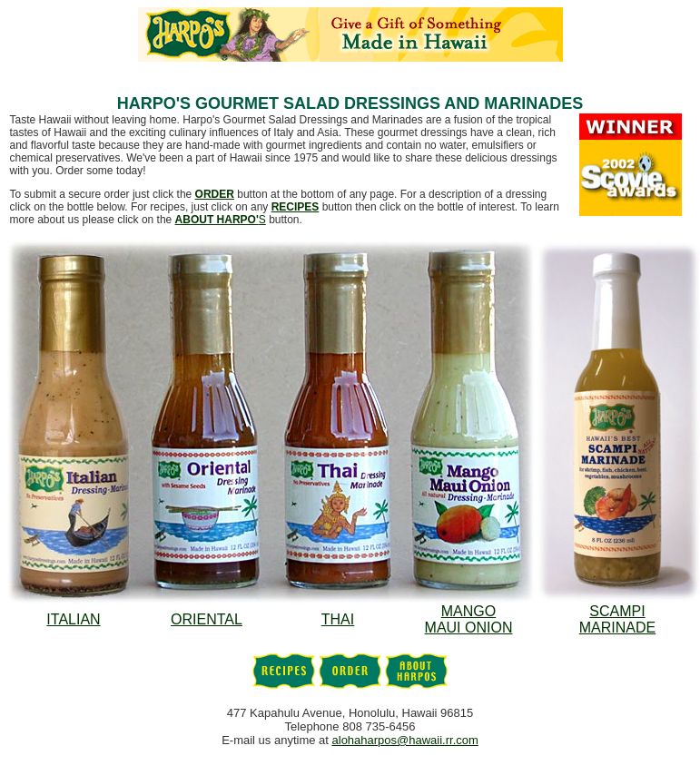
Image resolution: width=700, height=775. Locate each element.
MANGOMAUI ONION (469, 619)
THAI (338, 619)
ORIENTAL (207, 619)
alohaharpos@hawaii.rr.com (405, 740)
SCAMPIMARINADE (617, 619)
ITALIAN (73, 619)
